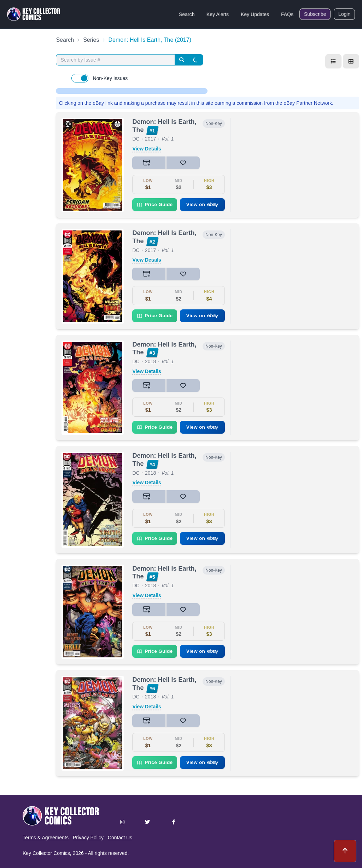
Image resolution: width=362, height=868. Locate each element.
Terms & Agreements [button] (46, 838)
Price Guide (155, 205)
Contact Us (120, 838)
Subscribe (315, 14)
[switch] (80, 78)
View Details (147, 149)
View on (203, 204)
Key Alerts (218, 14)
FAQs (287, 14)
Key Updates (255, 14)
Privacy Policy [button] (88, 838)
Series (91, 40)
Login (344, 14)
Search (187, 14)
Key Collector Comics (46, 853)
